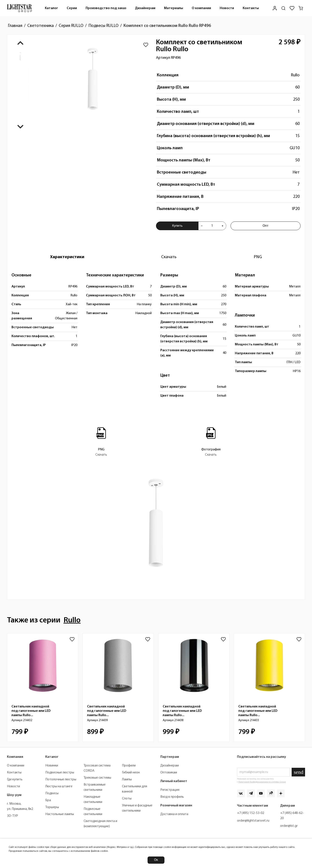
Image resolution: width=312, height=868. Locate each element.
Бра (48, 800)
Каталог (51, 8)
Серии (72, 8)
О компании (201, 8)
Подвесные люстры (60, 773)
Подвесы (52, 793)
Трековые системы (97, 778)
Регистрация (170, 790)
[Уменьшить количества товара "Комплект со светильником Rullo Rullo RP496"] (202, 226)
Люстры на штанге (59, 786)
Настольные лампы (60, 814)
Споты (127, 799)
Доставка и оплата (174, 814)
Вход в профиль (172, 797)
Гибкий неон (131, 773)
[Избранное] (292, 8)
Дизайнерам (145, 8)
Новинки (52, 766)
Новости (227, 8)
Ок (156, 860)
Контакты (251, 8)
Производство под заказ (106, 8)
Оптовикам (169, 773)
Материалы (174, 8)
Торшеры (52, 807)
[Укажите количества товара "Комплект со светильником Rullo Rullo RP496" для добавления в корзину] (212, 226)
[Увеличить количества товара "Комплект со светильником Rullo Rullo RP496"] (223, 226)
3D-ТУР (12, 816)
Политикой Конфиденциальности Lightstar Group (262, 782)
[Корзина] (301, 8)
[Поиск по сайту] (283, 8)
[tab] (67, 257)
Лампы (127, 779)
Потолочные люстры (61, 779)
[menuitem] (51, 8)
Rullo (295, 75)
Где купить (15, 779)
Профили (129, 766)
